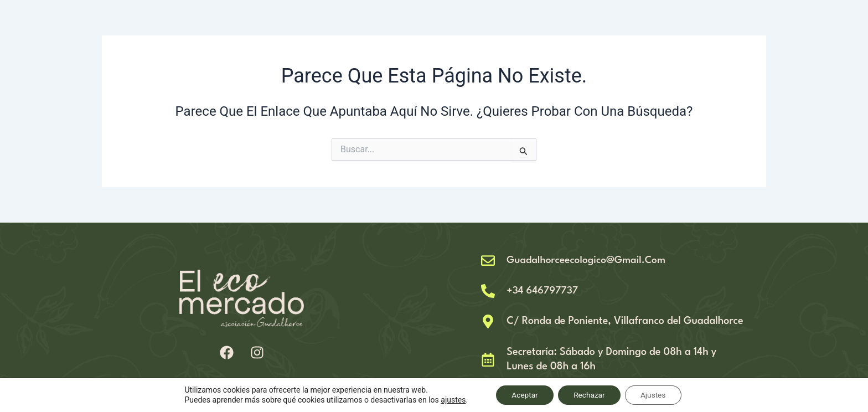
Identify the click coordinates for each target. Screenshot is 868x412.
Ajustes (656, 395)
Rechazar (589, 395)
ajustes (449, 400)
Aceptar (522, 395)
